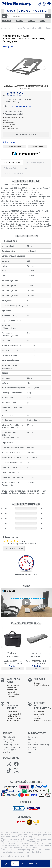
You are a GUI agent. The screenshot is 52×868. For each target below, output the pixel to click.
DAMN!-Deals (40, 11)
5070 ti (32, 20)
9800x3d (6, 20)
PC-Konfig (11, 11)
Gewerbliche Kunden (11, 747)
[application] (26, 603)
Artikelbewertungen (34, 163)
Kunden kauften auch (12, 174)
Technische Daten (11, 168)
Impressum (33, 737)
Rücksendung (8, 739)
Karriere (31, 752)
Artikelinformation (11, 163)
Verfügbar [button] (8, 46)
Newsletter (7, 752)
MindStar (24, 11)
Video (27, 168)
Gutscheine (33, 750)
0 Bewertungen (10, 142)
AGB (30, 739)
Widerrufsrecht (9, 737)
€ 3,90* (20, 106)
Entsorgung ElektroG (11, 745)
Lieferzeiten (7, 742)
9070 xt (20, 20)
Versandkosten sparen (13, 111)
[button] (4, 16)
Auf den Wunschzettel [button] (26, 134)
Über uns (32, 747)
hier (40, 852)
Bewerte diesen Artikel (14, 548)
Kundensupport (9, 750)
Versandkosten (25, 99)
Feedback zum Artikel (13, 114)
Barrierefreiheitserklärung (39, 745)
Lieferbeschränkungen (12, 101)
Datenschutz (33, 742)
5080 (43, 20)
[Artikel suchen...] (25, 16)
